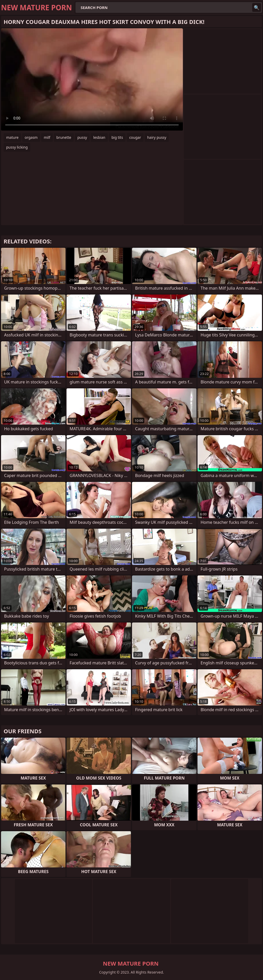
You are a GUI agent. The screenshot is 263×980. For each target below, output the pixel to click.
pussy (82, 137)
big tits (117, 137)
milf (47, 137)
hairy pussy (157, 137)
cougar (135, 137)
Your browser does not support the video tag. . (92, 79)
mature (12, 137)
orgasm (31, 137)
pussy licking (17, 147)
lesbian (99, 137)
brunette (64, 137)
